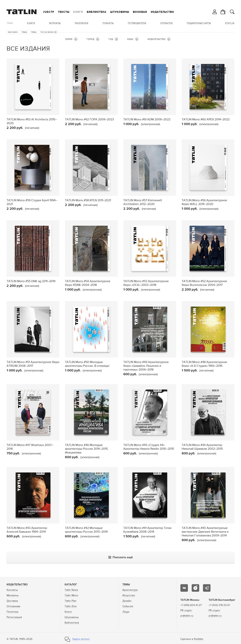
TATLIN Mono (48, 32)
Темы (10, 23)
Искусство (129, 595)
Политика (12, 612)
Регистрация (14, 617)
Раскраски (82, 23)
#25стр (49, 12)
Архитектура (130, 590)
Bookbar (140, 12)
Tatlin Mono (71, 595)
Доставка (12, 601)
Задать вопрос (81, 639)
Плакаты (108, 23)
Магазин (13, 32)
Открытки (167, 23)
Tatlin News (71, 590)
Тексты (64, 12)
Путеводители (137, 23)
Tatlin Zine (71, 606)
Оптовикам (13, 606)
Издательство (162, 12)
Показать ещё (121, 557)
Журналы (55, 23)
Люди (126, 612)
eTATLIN (230, 23)
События (128, 606)
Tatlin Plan (71, 601)
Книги (78, 12)
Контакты (12, 590)
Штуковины (120, 12)
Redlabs (199, 639)
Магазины (13, 595)
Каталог (71, 585)
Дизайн (127, 601)
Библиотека (97, 12)
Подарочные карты (199, 23)
